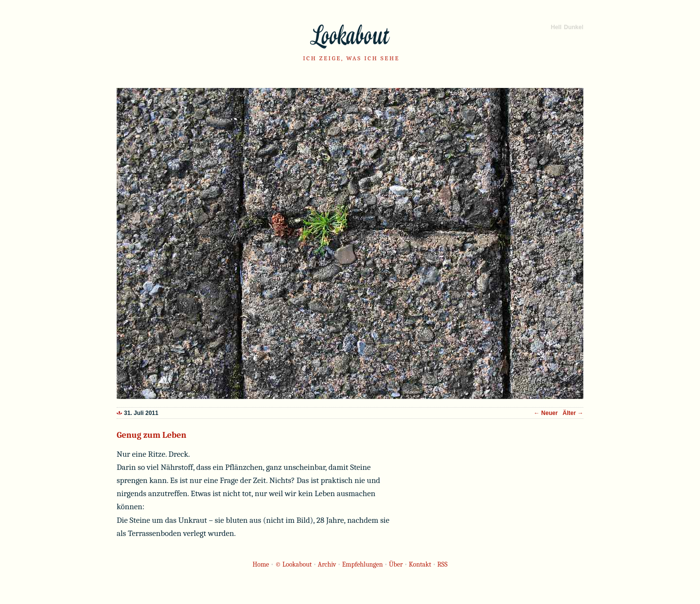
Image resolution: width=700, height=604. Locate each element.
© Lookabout (293, 564)
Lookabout (350, 36)
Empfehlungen (363, 564)
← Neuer (547, 413)
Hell (556, 27)
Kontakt (420, 564)
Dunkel (574, 27)
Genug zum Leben (151, 435)
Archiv (327, 564)
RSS (442, 564)
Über (396, 564)
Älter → (573, 413)
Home (261, 564)
